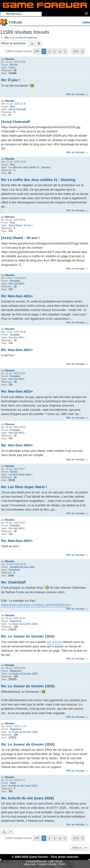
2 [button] (49, 51)
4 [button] (60, 51)
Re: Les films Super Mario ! (24, 487)
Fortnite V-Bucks (47, 864)
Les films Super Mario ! (21, 475)
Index (86, 22)
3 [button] (54, 51)
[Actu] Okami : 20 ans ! (20, 225)
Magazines (16, 621)
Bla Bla (14, 65)
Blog (12, 107)
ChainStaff (14, 570)
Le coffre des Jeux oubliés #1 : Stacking (29, 167)
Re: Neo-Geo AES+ (17, 296)
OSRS (62, 864)
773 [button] (76, 51)
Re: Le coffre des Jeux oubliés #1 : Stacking (38, 180)
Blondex (10, 59)
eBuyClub (30, 864)
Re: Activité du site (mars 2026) (27, 798)
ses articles (54, 642)
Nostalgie (15, 281)
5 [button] (65, 51)
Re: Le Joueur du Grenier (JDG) (28, 636)
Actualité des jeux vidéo (22, 567)
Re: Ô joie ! (11, 80)
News (13, 783)
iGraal (59, 861)
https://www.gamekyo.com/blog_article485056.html (36, 605)
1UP (51, 861)
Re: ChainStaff (13, 582)
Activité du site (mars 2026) (23, 786)
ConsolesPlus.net (36, 861)
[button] (37, 51)
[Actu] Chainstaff (17, 109)
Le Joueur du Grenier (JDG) (23, 624)
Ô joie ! (12, 68)
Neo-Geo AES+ (17, 284)
